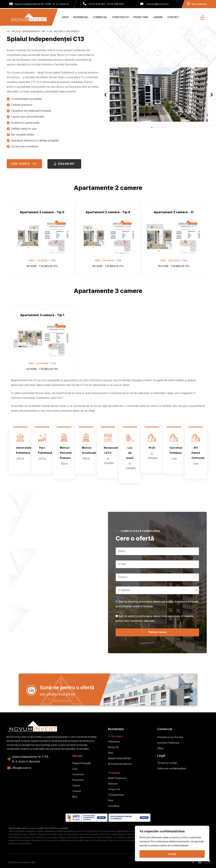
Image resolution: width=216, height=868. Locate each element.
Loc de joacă (130, 453)
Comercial (100, 17)
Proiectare (141, 17)
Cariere (158, 17)
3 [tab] (159, 128)
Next (212, 95)
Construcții (120, 17)
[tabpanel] (159, 96)
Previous (105, 95)
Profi (152, 448)
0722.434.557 (97, 4)
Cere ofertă (24, 164)
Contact (173, 17)
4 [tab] (162, 128)
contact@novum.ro (154, 4)
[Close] (207, 827)
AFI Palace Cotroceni (198, 453)
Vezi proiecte (197, 4)
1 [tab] (152, 128)
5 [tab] (165, 128)
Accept (172, 854)
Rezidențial (81, 17)
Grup (65, 17)
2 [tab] (155, 128)
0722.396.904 (116, 4)
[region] (172, 843)
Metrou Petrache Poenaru (66, 453)
